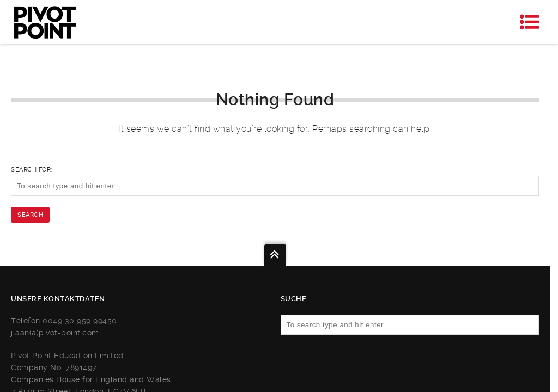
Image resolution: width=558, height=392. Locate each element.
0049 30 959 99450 (80, 321)
